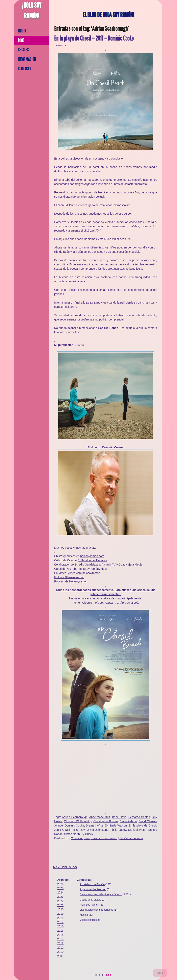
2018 (60, 918)
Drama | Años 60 (97, 826)
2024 (60, 892)
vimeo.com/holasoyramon (84, 573)
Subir (160, 973)
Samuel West (137, 830)
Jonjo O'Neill (62, 830)
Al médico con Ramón (92, 884)
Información (27, 59)
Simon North (72, 834)
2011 (60, 948)
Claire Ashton (128, 821)
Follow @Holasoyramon (69, 577)
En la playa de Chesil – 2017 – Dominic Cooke (94, 38)
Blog (21, 40)
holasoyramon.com (92, 556)
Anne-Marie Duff (100, 817)
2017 (60, 922)
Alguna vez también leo (93, 889)
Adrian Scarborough (75, 817)
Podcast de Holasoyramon (71, 581)
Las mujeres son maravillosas (97, 910)
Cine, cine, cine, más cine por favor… (101, 894)
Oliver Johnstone (98, 830)
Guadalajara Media (130, 565)
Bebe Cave (119, 817)
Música (84, 915)
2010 (60, 952)
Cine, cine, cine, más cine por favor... (94, 838)
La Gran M (107, 975)
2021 (60, 905)
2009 (60, 956)
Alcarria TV (109, 565)
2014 (60, 935)
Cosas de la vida (89, 900)
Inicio (22, 31)
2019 (60, 914)
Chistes (23, 50)
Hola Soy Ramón (89, 905)
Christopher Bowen (106, 821)
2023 (60, 897)
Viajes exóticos (88, 920)
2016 (60, 926)
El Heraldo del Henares (92, 560)
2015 (60, 931)
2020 (60, 909)
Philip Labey (118, 830)
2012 (60, 943)
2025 (60, 888)
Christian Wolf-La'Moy (78, 821)
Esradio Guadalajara (87, 565)
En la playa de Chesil (142, 826)
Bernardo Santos (139, 817)
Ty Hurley (87, 834)
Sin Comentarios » (131, 838)
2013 (60, 939)
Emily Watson (118, 826)
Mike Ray (79, 830)
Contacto (24, 69)
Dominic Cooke (74, 826)
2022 (60, 901)
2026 (60, 884)
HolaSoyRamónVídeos (93, 569)
